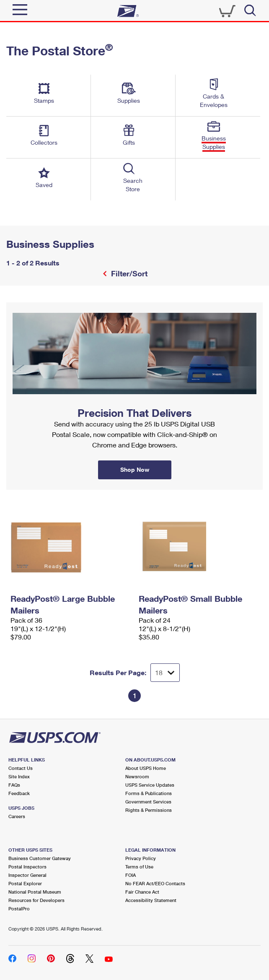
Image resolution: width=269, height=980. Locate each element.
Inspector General (27, 875)
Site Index (19, 776)
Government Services (148, 802)
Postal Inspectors (27, 867)
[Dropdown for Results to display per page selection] (165, 673)
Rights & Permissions (149, 810)
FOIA (131, 875)
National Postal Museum (35, 892)
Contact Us (21, 768)
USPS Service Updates (150, 785)
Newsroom (137, 776)
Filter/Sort (128, 273)
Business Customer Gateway (40, 858)
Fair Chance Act (142, 892)
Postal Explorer (25, 883)
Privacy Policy (141, 858)
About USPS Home (146, 768)
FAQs (14, 785)
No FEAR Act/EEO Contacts (155, 883)
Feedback (19, 793)
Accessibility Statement (151, 900)
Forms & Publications (149, 793)
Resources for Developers (36, 900)
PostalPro (19, 909)
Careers (17, 816)
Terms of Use (139, 867)
